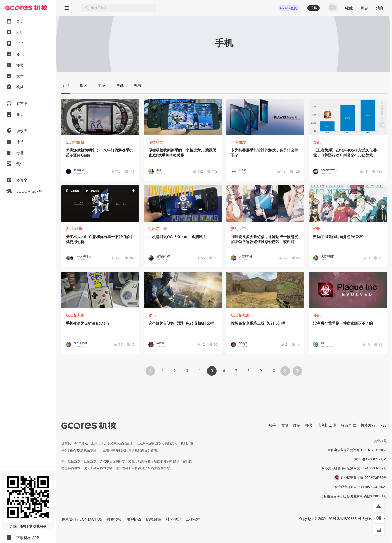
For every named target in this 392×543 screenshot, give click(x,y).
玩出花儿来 (158, 229)
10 (273, 371)
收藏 (349, 8)
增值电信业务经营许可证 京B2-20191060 (357, 450)
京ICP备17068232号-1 (371, 459)
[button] (100, 203)
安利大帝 (238, 229)
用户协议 (134, 519)
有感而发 (238, 142)
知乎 (272, 425)
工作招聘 (193, 519)
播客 (309, 425)
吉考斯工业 (327, 425)
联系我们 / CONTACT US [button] (82, 519)
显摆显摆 (156, 142)
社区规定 (173, 519)
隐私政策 (154, 519)
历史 (364, 8)
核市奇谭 (348, 425)
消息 (380, 8)
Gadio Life (75, 229)
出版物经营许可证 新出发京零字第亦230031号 (354, 496)
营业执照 (380, 441)
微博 (284, 425)
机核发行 (368, 425)
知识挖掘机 (75, 142)
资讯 (317, 142)
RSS (383, 425)
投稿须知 (114, 519)
